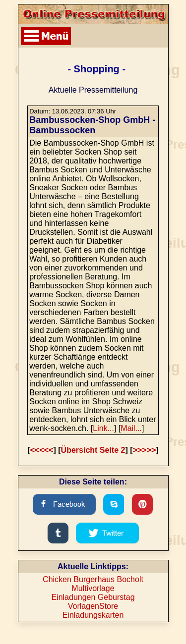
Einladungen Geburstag (93, 597)
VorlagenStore (93, 606)
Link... (103, 428)
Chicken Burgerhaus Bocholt (93, 579)
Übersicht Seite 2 (93, 450)
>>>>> (145, 450)
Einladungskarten (93, 615)
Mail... (131, 428)
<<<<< (42, 450)
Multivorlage (93, 588)
